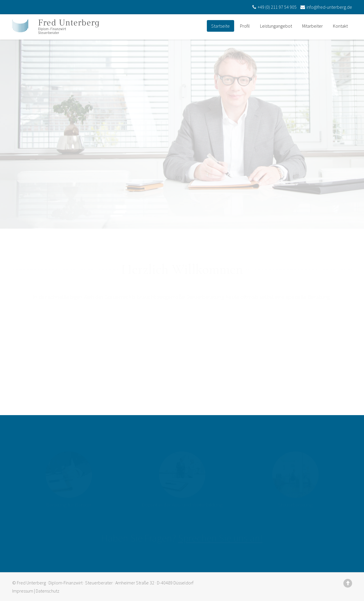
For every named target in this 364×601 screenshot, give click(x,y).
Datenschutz (47, 591)
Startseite (220, 26)
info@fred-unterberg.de (326, 7)
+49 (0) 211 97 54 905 (274, 7)
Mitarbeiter (312, 26)
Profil (245, 26)
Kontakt (340, 26)
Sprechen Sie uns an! (220, 536)
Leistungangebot (276, 26)
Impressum (23, 591)
